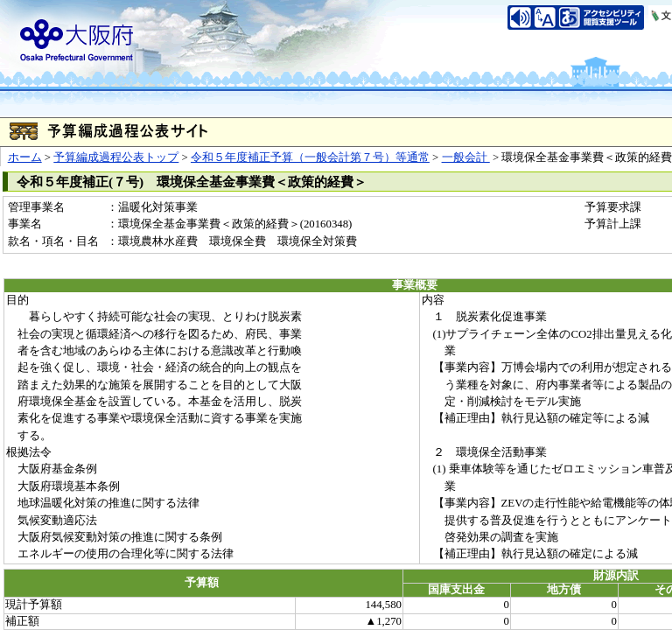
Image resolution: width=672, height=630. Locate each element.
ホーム (25, 157)
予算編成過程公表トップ (116, 157)
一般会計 (466, 157)
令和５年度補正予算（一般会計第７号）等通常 (310, 157)
